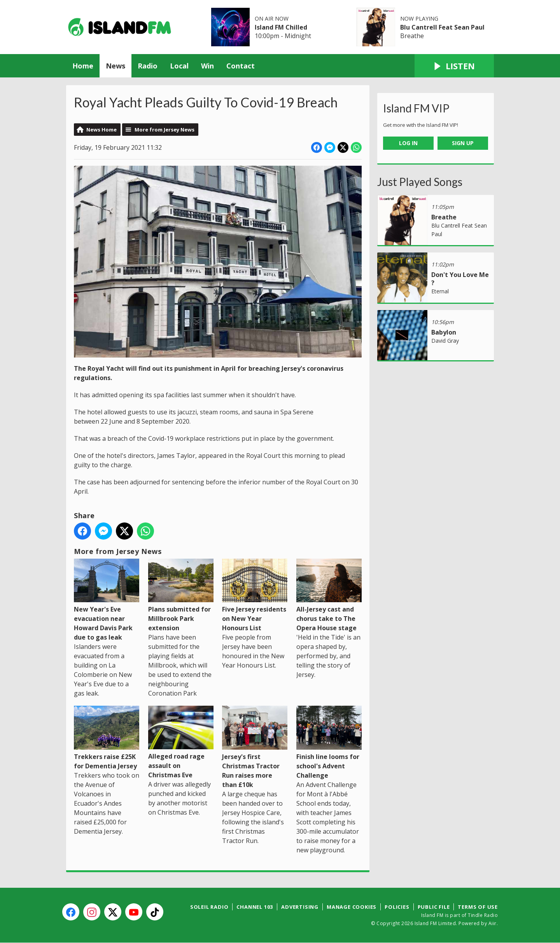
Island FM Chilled (281, 27)
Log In (408, 143)
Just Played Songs (420, 182)
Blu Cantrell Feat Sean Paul (442, 27)
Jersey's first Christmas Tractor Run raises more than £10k (255, 747)
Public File (434, 907)
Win (207, 66)
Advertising (300, 907)
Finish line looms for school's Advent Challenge (329, 742)
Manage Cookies (352, 907)
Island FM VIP (416, 108)
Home (83, 66)
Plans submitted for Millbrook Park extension (181, 595)
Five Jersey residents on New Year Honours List (255, 595)
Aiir (493, 923)
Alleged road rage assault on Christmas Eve (181, 742)
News (115, 66)
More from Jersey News (164, 130)
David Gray (445, 341)
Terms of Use (478, 907)
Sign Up (463, 143)
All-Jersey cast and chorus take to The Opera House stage (329, 595)
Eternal (440, 291)
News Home (101, 130)
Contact (241, 66)
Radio (148, 66)
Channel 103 (255, 907)
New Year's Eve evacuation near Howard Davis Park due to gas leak (107, 600)
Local (179, 66)
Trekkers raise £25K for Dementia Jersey (107, 738)
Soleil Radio (209, 907)
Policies (397, 907)
